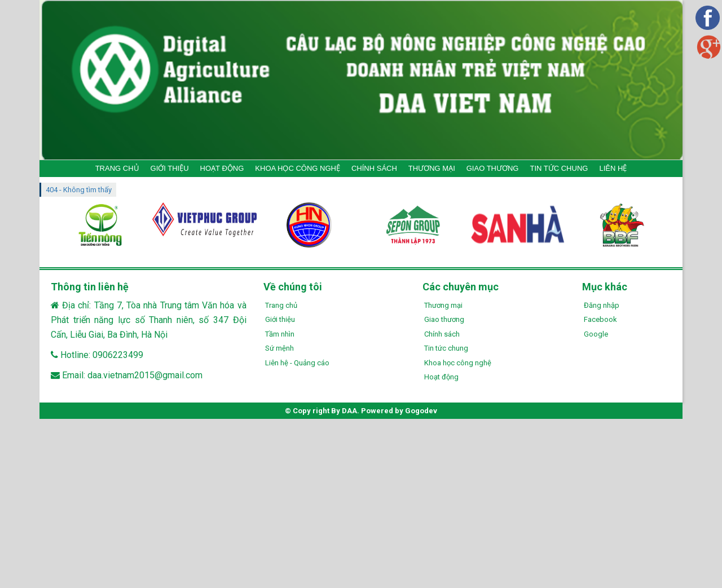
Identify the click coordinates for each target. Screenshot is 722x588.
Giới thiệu (280, 319)
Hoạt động (441, 377)
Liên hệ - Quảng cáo (297, 363)
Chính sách (442, 334)
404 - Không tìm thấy (79, 190)
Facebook (600, 319)
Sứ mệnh (279, 348)
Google (596, 334)
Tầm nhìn (280, 334)
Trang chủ (281, 305)
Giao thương (444, 319)
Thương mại (443, 305)
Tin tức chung (446, 348)
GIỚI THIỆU (170, 168)
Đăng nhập (602, 305)
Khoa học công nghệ (458, 363)
